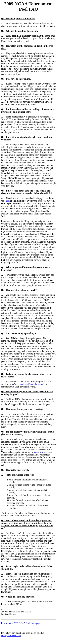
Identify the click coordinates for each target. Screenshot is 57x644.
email (7, 201)
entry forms (40, 452)
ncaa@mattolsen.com (11, 635)
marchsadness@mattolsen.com (29, 384)
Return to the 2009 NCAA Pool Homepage (21, 623)
